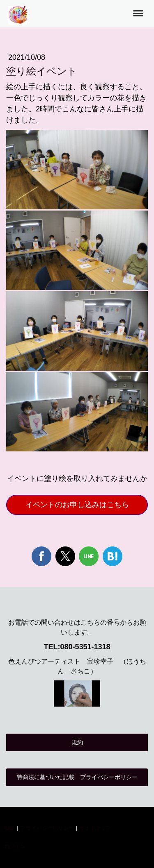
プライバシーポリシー (47, 828)
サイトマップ (95, 828)
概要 (9, 828)
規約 (77, 742)
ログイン (15, 846)
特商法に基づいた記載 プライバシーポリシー (77, 777)
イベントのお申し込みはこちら (77, 505)
